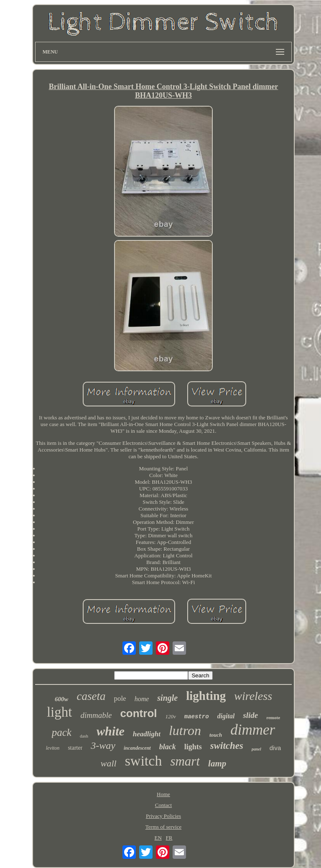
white (111, 731)
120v (171, 716)
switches (227, 746)
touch (216, 735)
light (60, 712)
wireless (253, 696)
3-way (103, 745)
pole (120, 698)
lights (193, 747)
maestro (197, 717)
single (167, 698)
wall (109, 763)
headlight (147, 734)
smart (185, 761)
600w (62, 699)
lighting (206, 696)
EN (158, 838)
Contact (163, 805)
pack (62, 732)
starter (75, 748)
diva (275, 748)
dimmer (253, 730)
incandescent (137, 748)
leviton (53, 748)
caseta (91, 696)
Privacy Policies (163, 816)
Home (163, 794)
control (138, 713)
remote (273, 717)
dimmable (96, 715)
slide (250, 715)
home (142, 699)
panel (256, 749)
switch (144, 761)
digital (226, 716)
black (168, 747)
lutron (185, 730)
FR (169, 838)
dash (84, 736)
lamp (217, 763)
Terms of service (163, 827)
